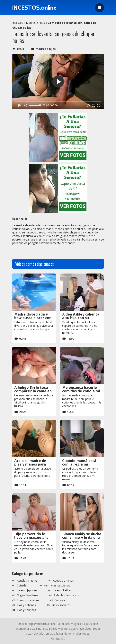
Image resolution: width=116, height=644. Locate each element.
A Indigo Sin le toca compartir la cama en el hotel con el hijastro (34, 391)
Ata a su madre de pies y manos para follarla (30, 464)
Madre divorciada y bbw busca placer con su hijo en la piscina (33, 318)
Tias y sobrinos (61, 605)
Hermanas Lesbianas (57, 585)
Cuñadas (22, 585)
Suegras (60, 600)
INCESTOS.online (35, 8)
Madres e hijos (35, 23)
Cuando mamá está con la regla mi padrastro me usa (79, 464)
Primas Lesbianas (28, 600)
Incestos (18, 23)
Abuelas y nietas (27, 581)
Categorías (58, 638)
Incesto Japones (27, 590)
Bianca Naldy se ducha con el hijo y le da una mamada (82, 537)
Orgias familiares (27, 595)
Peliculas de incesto (66, 595)
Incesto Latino (62, 590)
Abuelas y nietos (63, 581)
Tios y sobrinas (26, 610)
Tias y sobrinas (26, 605)
